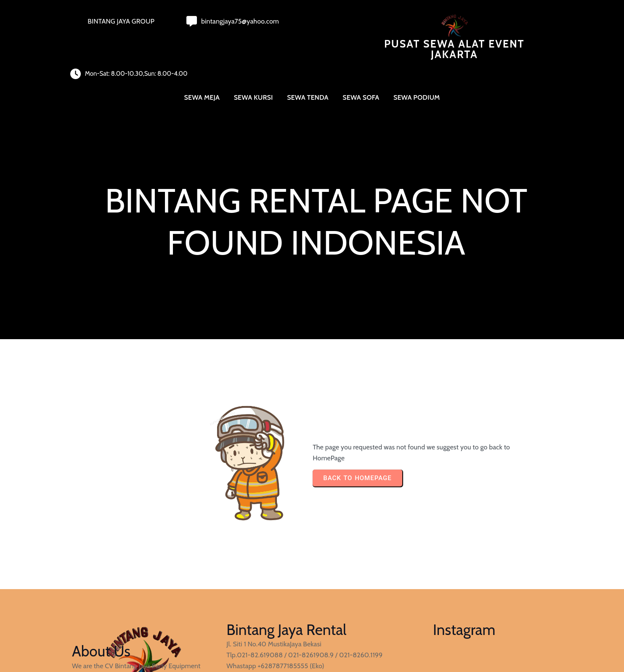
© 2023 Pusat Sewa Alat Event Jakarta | (129, 644)
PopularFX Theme (212, 644)
